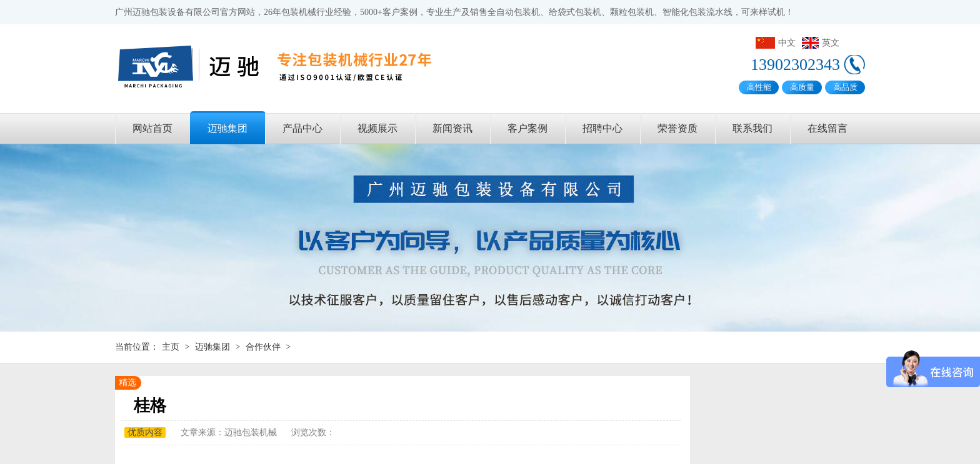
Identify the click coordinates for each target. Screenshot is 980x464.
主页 (171, 347)
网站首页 (152, 128)
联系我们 (752, 128)
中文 (776, 43)
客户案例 (527, 128)
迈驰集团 (227, 128)
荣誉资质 (677, 128)
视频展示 (377, 128)
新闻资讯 (452, 128)
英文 (821, 43)
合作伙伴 (263, 347)
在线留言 (827, 128)
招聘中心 (602, 128)
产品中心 (302, 128)
